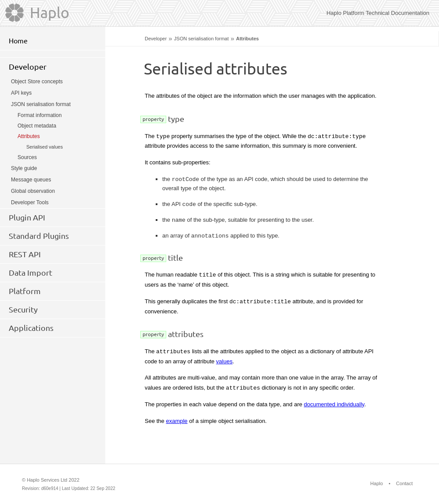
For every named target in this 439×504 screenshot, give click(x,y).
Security (23, 309)
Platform (25, 291)
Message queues (31, 180)
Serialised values (45, 147)
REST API (25, 254)
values (225, 361)
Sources (27, 157)
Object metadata (37, 126)
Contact (404, 483)
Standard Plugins (39, 236)
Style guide (24, 168)
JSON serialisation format (202, 39)
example (177, 421)
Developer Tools (30, 202)
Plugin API (27, 217)
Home (18, 41)
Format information (40, 115)
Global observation (33, 191)
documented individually (334, 404)
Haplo (377, 483)
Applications (31, 328)
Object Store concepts (37, 82)
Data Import (30, 273)
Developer (156, 39)
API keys (21, 93)
